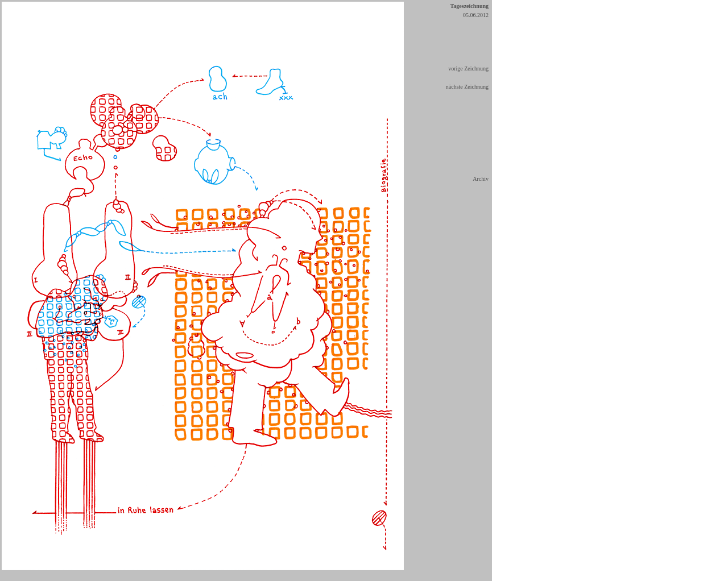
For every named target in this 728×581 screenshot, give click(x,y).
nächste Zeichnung (467, 87)
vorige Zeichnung (468, 69)
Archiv (481, 179)
